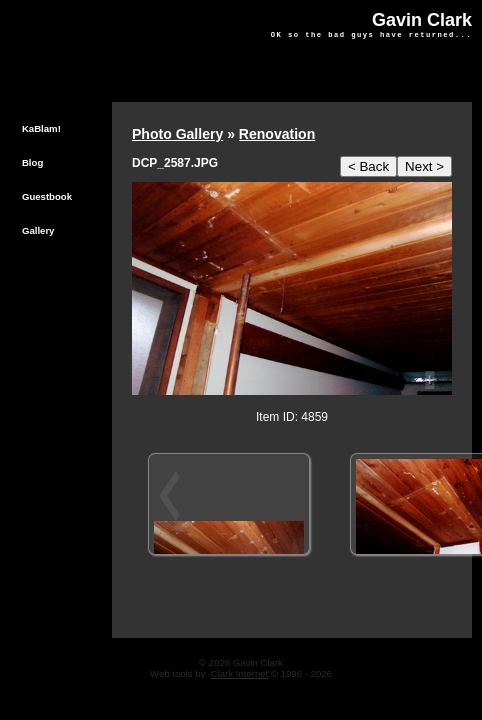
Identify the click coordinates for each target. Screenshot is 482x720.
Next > (424, 166)
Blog (32, 162)
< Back (368, 166)
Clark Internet (240, 673)
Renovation (277, 134)
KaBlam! (41, 128)
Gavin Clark (422, 20)
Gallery (38, 230)
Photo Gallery (177, 134)
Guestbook (47, 196)
